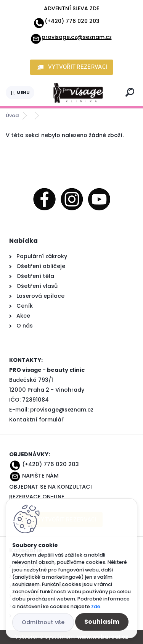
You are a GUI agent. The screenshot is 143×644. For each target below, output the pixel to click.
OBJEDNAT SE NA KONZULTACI (51, 487)
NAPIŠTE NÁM (40, 476)
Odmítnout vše (43, 622)
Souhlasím (102, 622)
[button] (72, 67)
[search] (130, 92)
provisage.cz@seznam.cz (71, 37)
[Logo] (79, 93)
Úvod (12, 115)
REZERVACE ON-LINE (37, 497)
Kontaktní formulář (36, 420)
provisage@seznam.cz (62, 410)
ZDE (94, 8)
